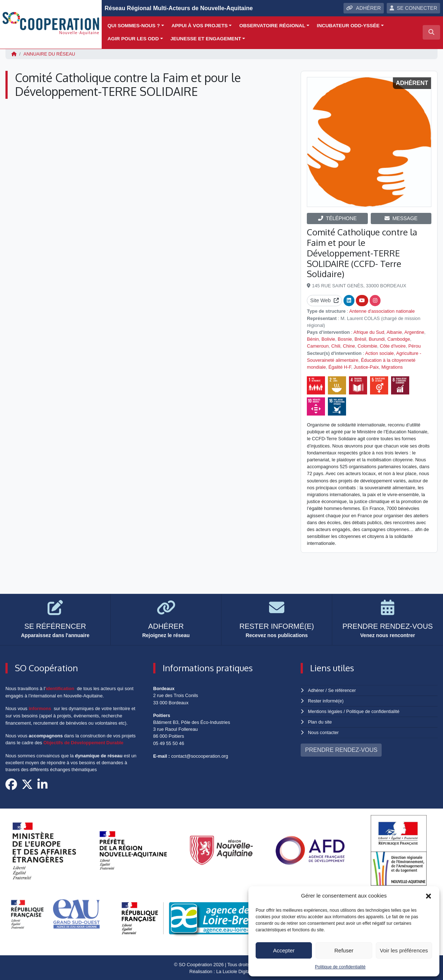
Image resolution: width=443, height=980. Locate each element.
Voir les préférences (404, 950)
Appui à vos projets (200, 26)
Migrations (392, 367)
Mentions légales (325, 711)
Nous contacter (324, 731)
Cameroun (318, 346)
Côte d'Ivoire (393, 346)
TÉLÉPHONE (338, 218)
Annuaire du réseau (50, 54)
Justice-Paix (366, 367)
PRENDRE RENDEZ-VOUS (341, 748)
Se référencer (342, 690)
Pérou (415, 346)
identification (60, 688)
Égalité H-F (340, 367)
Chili (336, 346)
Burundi (377, 339)
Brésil (360, 339)
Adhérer (316, 690)
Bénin (313, 339)
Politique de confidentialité (340, 967)
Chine (349, 346)
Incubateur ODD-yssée (348, 26)
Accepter (284, 950)
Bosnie (345, 339)
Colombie (367, 346)
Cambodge (399, 339)
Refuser (344, 950)
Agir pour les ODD (133, 39)
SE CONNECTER (413, 8)
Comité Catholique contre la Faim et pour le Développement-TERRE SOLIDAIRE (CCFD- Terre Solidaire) (362, 252)
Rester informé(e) (326, 700)
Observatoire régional (272, 26)
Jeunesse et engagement (206, 39)
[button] (428, 896)
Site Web (324, 300)
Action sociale (380, 353)
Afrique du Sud (369, 332)
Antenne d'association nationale (382, 311)
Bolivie (328, 339)
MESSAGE (401, 218)
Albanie (394, 332)
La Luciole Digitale (235, 971)
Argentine (414, 332)
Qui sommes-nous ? (134, 26)
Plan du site (320, 721)
